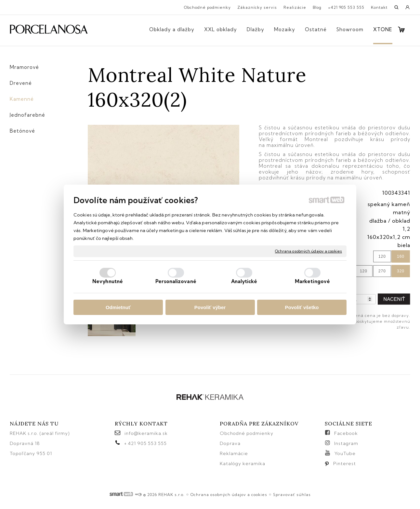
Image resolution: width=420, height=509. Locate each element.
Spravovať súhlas (292, 495)
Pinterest (345, 463)
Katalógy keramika (243, 463)
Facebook (346, 433)
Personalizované (176, 281)
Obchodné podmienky (247, 433)
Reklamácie (235, 453)
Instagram (346, 443)
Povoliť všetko (302, 307)
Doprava (230, 443)
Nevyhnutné (108, 281)
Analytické (244, 281)
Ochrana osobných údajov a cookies (308, 251)
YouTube (345, 453)
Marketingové (312, 281)
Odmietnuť (118, 307)
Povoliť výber (210, 307)
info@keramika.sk (146, 433)
